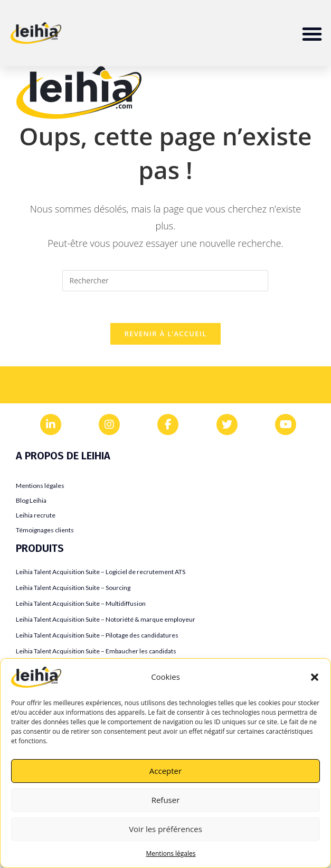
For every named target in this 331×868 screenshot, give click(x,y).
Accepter (165, 771)
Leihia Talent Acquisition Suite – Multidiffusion (81, 603)
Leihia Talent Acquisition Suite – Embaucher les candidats (96, 651)
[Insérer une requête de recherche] (165, 281)
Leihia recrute (36, 515)
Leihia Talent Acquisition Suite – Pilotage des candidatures (97, 635)
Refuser (166, 800)
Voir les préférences (165, 829)
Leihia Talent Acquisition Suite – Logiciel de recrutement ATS (101, 572)
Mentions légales (171, 853)
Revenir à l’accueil (165, 334)
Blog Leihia (31, 500)
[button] (315, 677)
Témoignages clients (45, 530)
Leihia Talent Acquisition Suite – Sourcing (73, 588)
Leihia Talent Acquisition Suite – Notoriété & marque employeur (106, 619)
